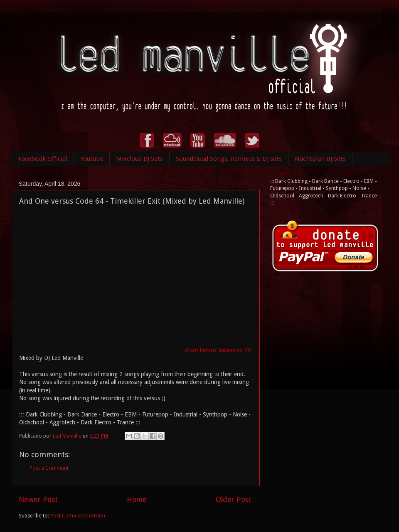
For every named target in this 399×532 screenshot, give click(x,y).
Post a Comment (49, 468)
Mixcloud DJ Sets (139, 159)
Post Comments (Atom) (78, 516)
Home (137, 500)
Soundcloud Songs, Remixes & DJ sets (229, 159)
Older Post (234, 500)
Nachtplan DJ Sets (320, 159)
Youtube (92, 159)
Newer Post (38, 500)
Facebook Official (43, 159)
